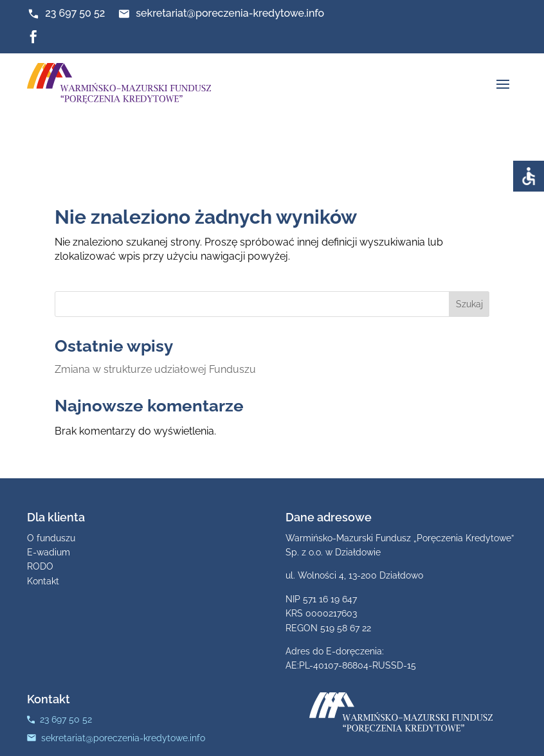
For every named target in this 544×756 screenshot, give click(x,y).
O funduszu (51, 483)
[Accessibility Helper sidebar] (529, 176)
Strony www (304, 739)
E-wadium (49, 497)
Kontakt (43, 526)
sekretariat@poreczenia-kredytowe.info (230, 13)
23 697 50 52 (75, 13)
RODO (40, 512)
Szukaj (469, 249)
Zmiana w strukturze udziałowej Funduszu (155, 314)
